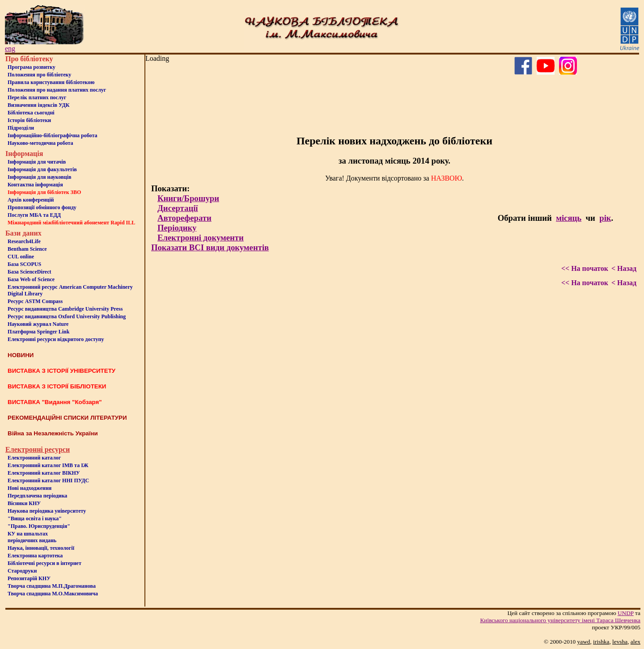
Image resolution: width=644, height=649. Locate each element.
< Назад (624, 268)
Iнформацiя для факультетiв (42, 169)
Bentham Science (27, 249)
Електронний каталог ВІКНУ (44, 473)
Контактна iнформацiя (35, 185)
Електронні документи (201, 238)
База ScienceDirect (30, 272)
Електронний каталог (34, 458)
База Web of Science (31, 279)
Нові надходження (30, 488)
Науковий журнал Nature (38, 324)
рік (605, 218)
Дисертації (178, 208)
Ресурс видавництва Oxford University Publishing (67, 316)
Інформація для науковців (39, 177)
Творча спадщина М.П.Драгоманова (52, 586)
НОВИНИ (21, 355)
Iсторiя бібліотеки (29, 120)
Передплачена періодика (37, 496)
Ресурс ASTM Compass (35, 301)
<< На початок (585, 268)
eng (10, 48)
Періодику (177, 228)
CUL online (21, 257)
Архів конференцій (31, 200)
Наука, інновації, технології (41, 548)
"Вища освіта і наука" (35, 518)
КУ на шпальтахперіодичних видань (32, 537)
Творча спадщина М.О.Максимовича (53, 594)
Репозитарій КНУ (29, 578)
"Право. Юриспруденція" (39, 526)
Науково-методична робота (40, 143)
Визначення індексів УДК (39, 105)
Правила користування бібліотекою (51, 82)
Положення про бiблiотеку (39, 75)
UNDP (626, 613)
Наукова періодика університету (47, 511)
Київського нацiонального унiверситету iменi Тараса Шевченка (560, 620)
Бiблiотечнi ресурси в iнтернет (44, 563)
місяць (569, 218)
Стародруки (22, 571)
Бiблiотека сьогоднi (31, 113)
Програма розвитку (32, 67)
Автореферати (184, 218)
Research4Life (24, 241)
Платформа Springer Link (38, 332)
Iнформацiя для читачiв (37, 162)
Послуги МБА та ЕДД (34, 215)
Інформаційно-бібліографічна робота (52, 135)
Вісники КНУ (24, 503)
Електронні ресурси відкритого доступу (56, 339)
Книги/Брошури (188, 198)
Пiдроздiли (21, 128)
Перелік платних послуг (37, 97)
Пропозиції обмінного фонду (42, 207)
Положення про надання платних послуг (57, 90)
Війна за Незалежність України (53, 433)
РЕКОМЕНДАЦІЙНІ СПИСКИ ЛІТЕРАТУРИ (67, 418)
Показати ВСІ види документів (210, 247)
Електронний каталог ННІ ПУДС (48, 480)
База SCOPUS (24, 264)
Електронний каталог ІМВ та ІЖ (48, 465)
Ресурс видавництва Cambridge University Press (65, 309)
